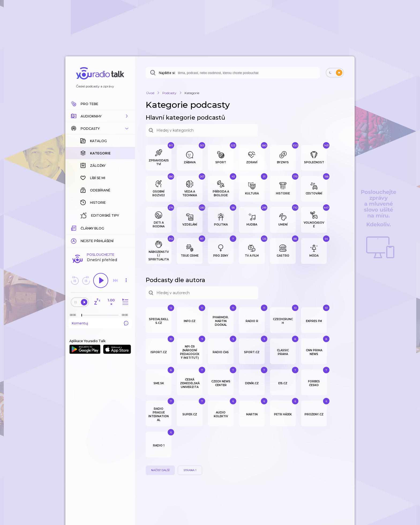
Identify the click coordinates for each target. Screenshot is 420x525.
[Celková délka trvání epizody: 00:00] (126, 315)
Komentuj (100, 323)
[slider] (82, 315)
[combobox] (233, 73)
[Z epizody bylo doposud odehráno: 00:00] (74, 315)
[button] (100, 116)
